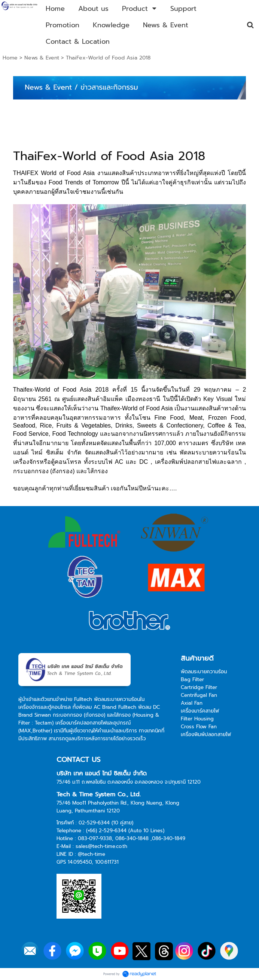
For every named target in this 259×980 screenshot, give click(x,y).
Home (10, 58)
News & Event (42, 58)
